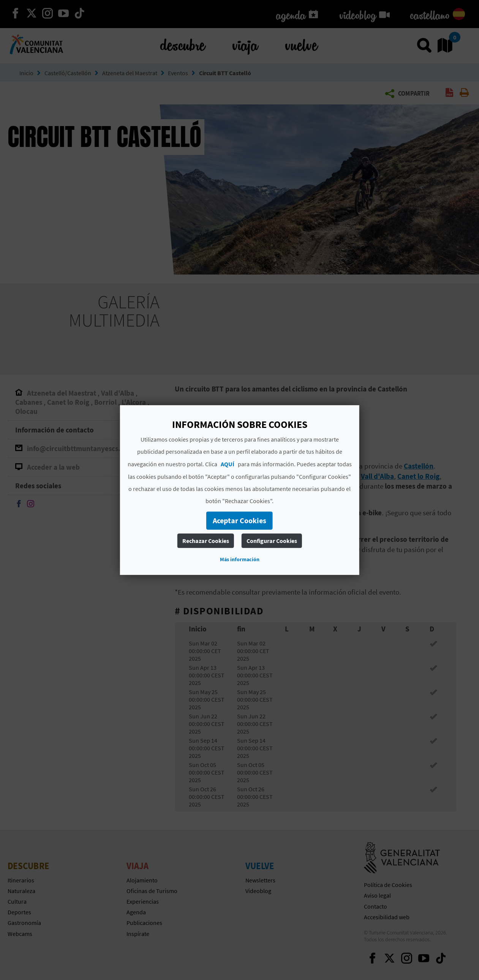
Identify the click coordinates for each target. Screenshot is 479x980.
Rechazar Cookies (206, 541)
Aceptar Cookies (239, 520)
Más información (240, 559)
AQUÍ (228, 464)
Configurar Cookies (272, 541)
